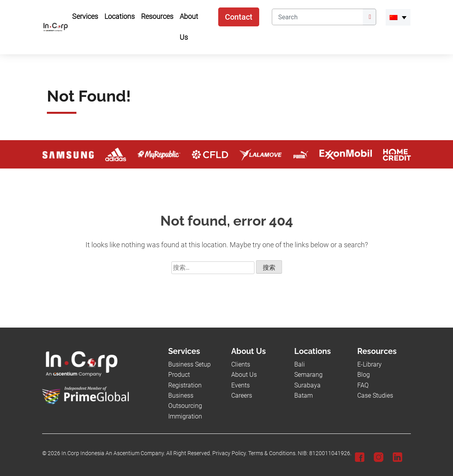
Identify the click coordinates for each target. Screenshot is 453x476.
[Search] (317, 17)
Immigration (185, 416)
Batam (304, 395)
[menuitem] (398, 17)
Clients (241, 364)
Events (240, 385)
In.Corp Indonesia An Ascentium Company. (113, 453)
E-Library (369, 364)
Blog (364, 375)
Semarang (308, 375)
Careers (242, 395)
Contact (239, 17)
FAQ (363, 385)
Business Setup (189, 364)
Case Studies (375, 395)
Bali (300, 364)
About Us (244, 375)
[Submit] (369, 17)
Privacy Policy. (230, 453)
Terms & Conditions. (272, 453)
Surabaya (307, 385)
